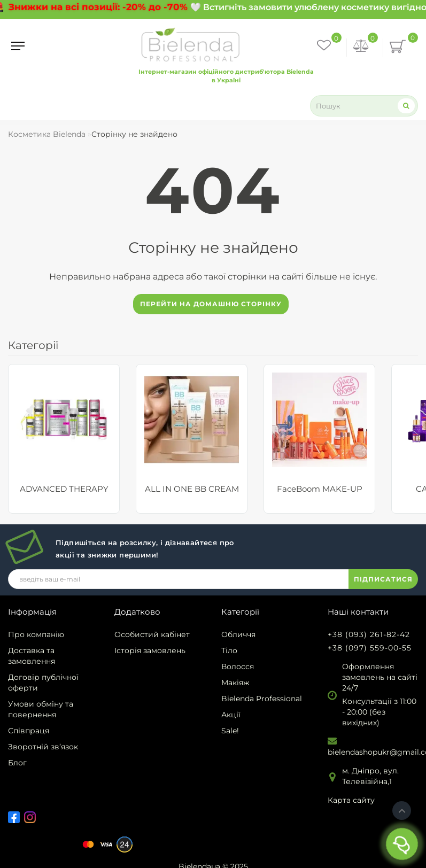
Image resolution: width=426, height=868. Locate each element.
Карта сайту (351, 800)
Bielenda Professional (262, 699)
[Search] (406, 106)
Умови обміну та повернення (41, 709)
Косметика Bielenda (47, 134)
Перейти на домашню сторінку (211, 304)
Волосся (238, 666)
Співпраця (29, 731)
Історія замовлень (150, 650)
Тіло (229, 650)
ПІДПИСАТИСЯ (383, 579)
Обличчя (238, 634)
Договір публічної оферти (43, 683)
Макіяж (235, 683)
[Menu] (18, 46)
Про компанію (36, 634)
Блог (17, 763)
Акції (231, 715)
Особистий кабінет (152, 634)
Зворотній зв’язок (43, 747)
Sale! (230, 731)
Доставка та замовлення (32, 656)
